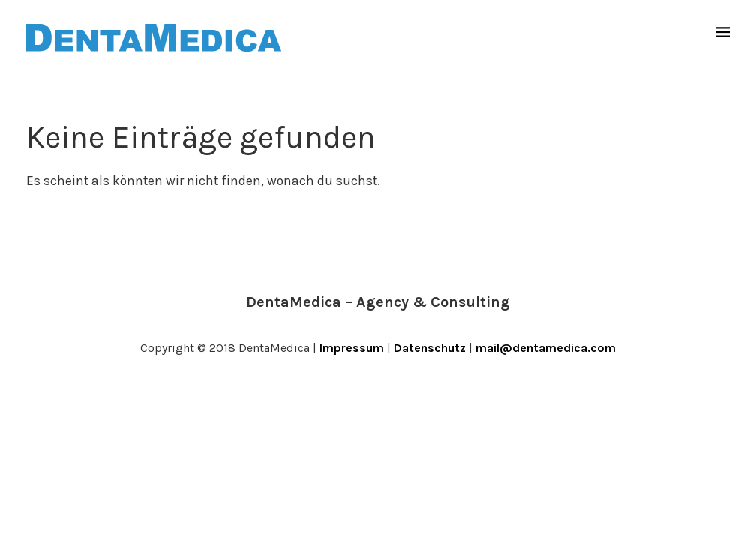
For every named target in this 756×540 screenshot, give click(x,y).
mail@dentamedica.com (546, 348)
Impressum (352, 348)
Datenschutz (430, 348)
